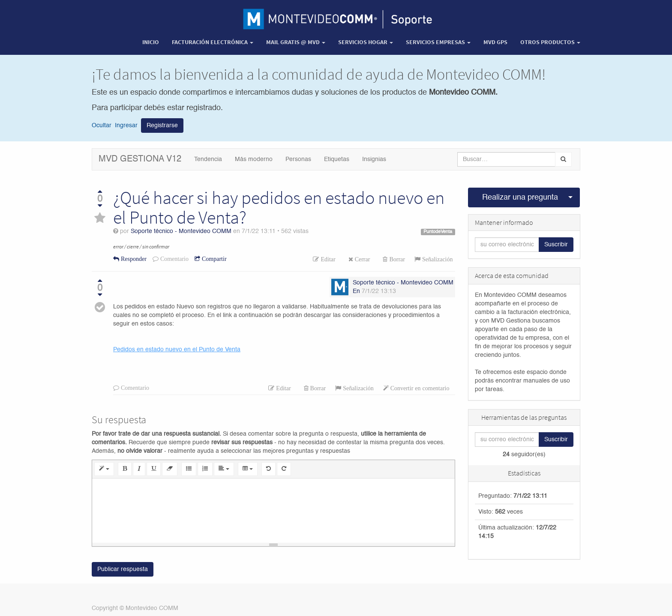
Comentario (174, 259)
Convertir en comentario (419, 388)
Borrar (396, 259)
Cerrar (362, 259)
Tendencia (208, 159)
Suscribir (556, 245)
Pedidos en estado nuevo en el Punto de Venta (177, 350)
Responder (133, 259)
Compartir (213, 259)
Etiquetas (337, 159)
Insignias (374, 159)
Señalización (437, 259)
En (356, 291)
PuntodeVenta (438, 232)
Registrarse (162, 126)
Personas (298, 159)
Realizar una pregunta (520, 197)
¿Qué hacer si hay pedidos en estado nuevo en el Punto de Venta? (279, 207)
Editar (327, 259)
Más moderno (254, 159)
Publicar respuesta (123, 569)
